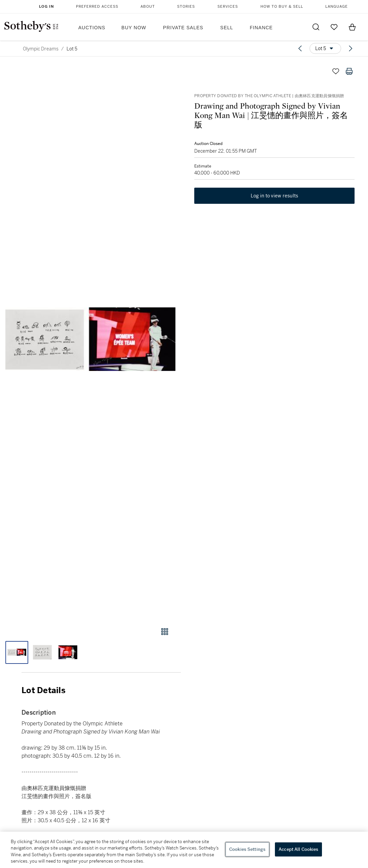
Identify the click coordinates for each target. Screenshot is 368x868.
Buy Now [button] (134, 28)
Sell (227, 28)
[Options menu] (325, 48)
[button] (90, 339)
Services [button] (228, 7)
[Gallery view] (165, 632)
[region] (184, 850)
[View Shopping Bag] (352, 27)
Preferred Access (97, 7)
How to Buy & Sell (282, 7)
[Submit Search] (316, 27)
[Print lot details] (349, 71)
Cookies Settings (247, 849)
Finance (261, 28)
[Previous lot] (300, 48)
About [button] (148, 7)
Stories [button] (186, 7)
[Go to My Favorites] (334, 27)
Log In (47, 7)
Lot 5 (72, 49)
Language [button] (337, 7)
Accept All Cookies (298, 849)
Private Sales (183, 28)
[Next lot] (351, 48)
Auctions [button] (92, 28)
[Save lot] (336, 71)
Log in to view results (275, 196)
